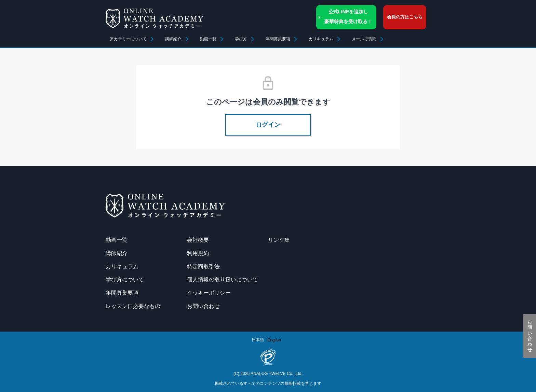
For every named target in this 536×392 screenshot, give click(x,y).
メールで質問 (364, 39)
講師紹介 (173, 39)
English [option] (274, 340)
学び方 (241, 39)
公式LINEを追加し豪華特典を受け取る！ (348, 17)
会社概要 (198, 240)
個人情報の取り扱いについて (223, 279)
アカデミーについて (128, 39)
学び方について (125, 279)
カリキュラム (122, 266)
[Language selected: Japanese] (268, 340)
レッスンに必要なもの (133, 306)
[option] (274, 340)
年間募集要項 (278, 39)
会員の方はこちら (405, 17)
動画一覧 (208, 39)
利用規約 (198, 253)
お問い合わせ (530, 336)
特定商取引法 (203, 266)
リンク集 (279, 240)
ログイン (268, 125)
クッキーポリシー (209, 293)
